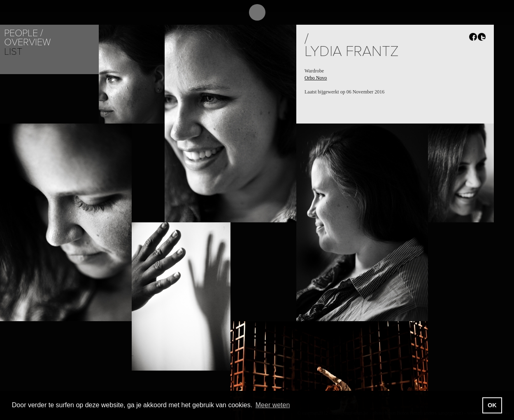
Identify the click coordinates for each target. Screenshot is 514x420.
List (13, 52)
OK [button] (492, 405)
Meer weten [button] (273, 405)
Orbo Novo (316, 78)
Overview (27, 42)
